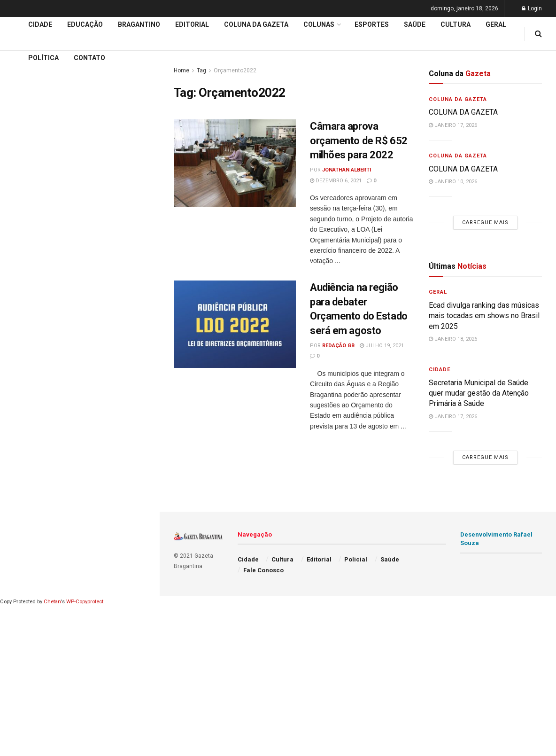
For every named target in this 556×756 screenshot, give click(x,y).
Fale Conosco (263, 570)
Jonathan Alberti (347, 170)
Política (43, 58)
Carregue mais (80, 188)
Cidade (21, 262)
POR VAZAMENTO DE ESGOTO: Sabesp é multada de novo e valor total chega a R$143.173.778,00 (77, 121)
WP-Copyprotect (85, 602)
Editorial (23, 298)
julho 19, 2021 (382, 346)
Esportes (372, 24)
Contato (89, 58)
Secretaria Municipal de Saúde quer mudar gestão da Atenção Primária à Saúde (479, 393)
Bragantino (139, 24)
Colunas (319, 24)
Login (532, 8)
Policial (356, 559)
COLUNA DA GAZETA (463, 112)
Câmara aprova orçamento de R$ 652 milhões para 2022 (359, 141)
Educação (25, 280)
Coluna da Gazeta (256, 24)
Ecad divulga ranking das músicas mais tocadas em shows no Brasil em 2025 (484, 316)
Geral (496, 24)
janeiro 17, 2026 (453, 125)
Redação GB (338, 346)
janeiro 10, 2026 (453, 182)
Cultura (456, 24)
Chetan (52, 602)
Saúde (415, 24)
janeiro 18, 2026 (453, 339)
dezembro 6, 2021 (336, 181)
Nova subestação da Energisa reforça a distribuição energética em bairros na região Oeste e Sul (81, 152)
